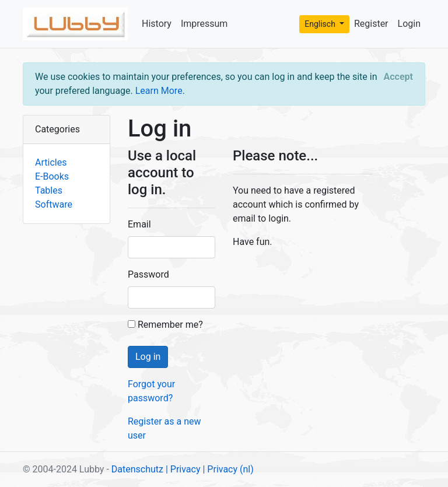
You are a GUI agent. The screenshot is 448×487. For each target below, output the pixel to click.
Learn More (159, 91)
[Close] (398, 77)
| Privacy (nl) (228, 469)
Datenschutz (137, 469)
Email (139, 224)
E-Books (52, 176)
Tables (49, 190)
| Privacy (183, 469)
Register (371, 24)
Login (409, 24)
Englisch (321, 24)
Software (54, 204)
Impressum (204, 24)
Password (148, 274)
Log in (148, 357)
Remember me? (165, 325)
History (157, 24)
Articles (51, 162)
